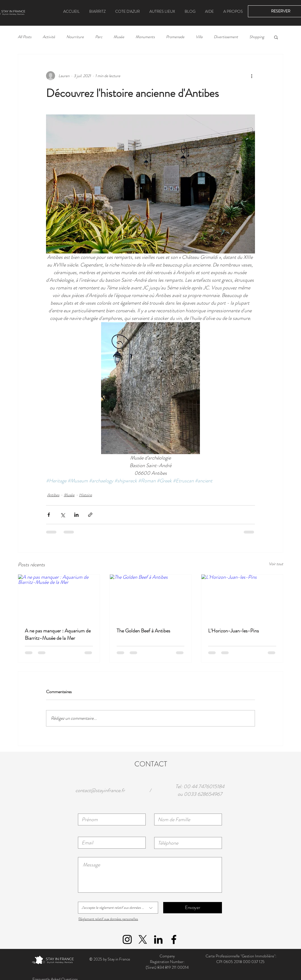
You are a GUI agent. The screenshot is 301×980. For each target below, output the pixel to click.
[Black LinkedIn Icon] (158, 939)
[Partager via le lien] (90, 515)
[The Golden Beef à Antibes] (151, 597)
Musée (119, 37)
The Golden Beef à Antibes (143, 631)
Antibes (53, 495)
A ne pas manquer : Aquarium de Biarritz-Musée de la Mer (58, 634)
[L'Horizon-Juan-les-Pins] (242, 597)
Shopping (257, 37)
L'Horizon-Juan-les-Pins (234, 631)
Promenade (175, 37)
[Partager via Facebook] (49, 515)
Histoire (86, 495)
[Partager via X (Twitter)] (63, 515)
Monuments (145, 37)
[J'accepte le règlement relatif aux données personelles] (118, 908)
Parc (99, 37)
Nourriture (75, 37)
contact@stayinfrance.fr (100, 790)
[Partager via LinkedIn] (76, 515)
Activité (49, 37)
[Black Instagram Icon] (127, 939)
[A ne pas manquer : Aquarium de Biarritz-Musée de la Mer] (59, 597)
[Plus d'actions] (252, 76)
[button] (162, 11)
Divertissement (226, 37)
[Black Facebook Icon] (174, 939)
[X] (143, 939)
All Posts (25, 37)
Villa (199, 37)
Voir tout (276, 564)
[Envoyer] (193, 908)
